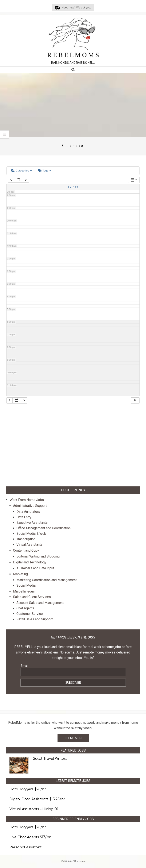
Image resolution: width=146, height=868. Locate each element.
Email (25, 666)
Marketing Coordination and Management (47, 580)
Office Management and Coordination (44, 528)
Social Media (26, 585)
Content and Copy (26, 550)
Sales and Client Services (32, 597)
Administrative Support (30, 506)
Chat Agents (25, 608)
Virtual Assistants (29, 545)
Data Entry (24, 517)
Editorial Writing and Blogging (38, 556)
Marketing (20, 574)
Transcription (26, 539)
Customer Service (30, 614)
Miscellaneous (24, 591)
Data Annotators (28, 512)
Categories (22, 171)
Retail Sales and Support (35, 619)
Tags (45, 171)
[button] (135, 400)
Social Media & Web (31, 534)
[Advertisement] (73, 106)
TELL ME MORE (73, 738)
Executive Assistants (32, 523)
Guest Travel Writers (50, 759)
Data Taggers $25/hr (28, 789)
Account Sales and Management (40, 603)
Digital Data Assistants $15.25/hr (37, 799)
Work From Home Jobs (27, 500)
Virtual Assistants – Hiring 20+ (35, 809)
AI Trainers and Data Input (35, 568)
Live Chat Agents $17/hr (30, 837)
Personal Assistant (25, 847)
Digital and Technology (30, 562)
